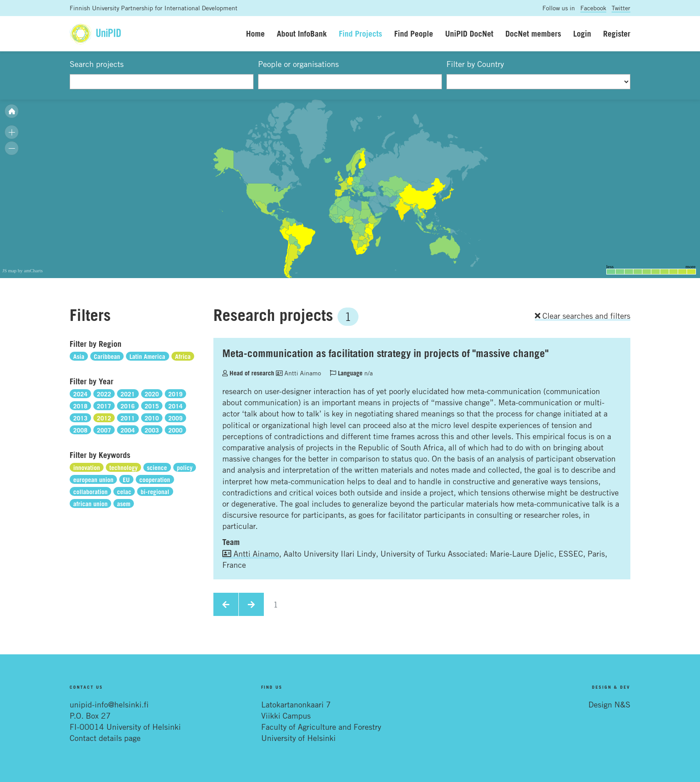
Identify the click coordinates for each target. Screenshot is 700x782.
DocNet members (533, 33)
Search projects (97, 64)
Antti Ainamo (298, 373)
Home (255, 33)
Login (582, 33)
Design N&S (609, 704)
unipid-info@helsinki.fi (109, 704)
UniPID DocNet (469, 33)
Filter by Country (475, 64)
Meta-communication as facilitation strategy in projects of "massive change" (385, 353)
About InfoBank (302, 33)
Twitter (621, 8)
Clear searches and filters (583, 316)
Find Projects (360, 33)
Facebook (593, 8)
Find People (414, 33)
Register (617, 33)
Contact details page (105, 738)
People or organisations (298, 64)
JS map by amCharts (23, 270)
